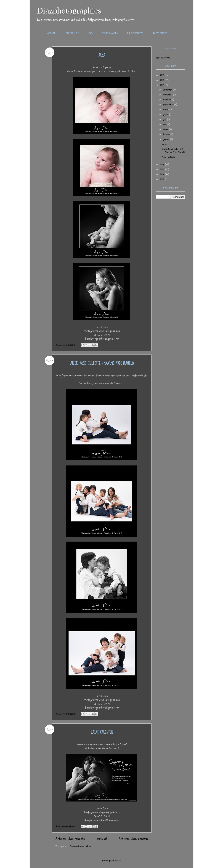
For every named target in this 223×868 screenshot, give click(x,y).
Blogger (117, 861)
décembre (168, 90)
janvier (167, 139)
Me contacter (135, 33)
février (167, 135)
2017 (162, 85)
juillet (166, 115)
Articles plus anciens (133, 839)
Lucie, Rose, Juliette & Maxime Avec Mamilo (102, 364)
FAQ (91, 33)
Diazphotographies (69, 11)
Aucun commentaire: (66, 345)
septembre (169, 105)
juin (165, 120)
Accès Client (160, 33)
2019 (162, 75)
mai (165, 125)
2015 (163, 170)
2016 (162, 165)
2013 (162, 179)
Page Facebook (163, 58)
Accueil (52, 33)
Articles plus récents (70, 839)
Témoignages (110, 33)
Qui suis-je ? (72, 33)
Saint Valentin (102, 732)
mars (166, 130)
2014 (162, 175)
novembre (168, 95)
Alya (102, 55)
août (166, 110)
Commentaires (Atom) (81, 846)
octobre (167, 100)
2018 (162, 80)
